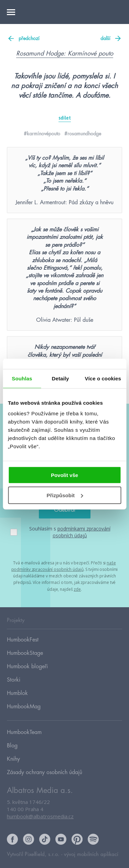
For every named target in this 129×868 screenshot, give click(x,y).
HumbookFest (23, 640)
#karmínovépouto (42, 134)
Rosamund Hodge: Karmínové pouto (65, 53)
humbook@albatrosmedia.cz (40, 816)
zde (77, 589)
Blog (12, 746)
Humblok (17, 693)
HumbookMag (24, 707)
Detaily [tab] (61, 378)
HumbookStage (25, 653)
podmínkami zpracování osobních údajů (82, 532)
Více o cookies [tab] (103, 378)
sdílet (65, 118)
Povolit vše (64, 475)
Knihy (13, 759)
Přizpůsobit (65, 495)
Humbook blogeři (27, 667)
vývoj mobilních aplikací (91, 854)
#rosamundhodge (83, 134)
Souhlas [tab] (22, 378)
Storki (14, 680)
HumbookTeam (24, 732)
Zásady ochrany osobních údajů (45, 772)
